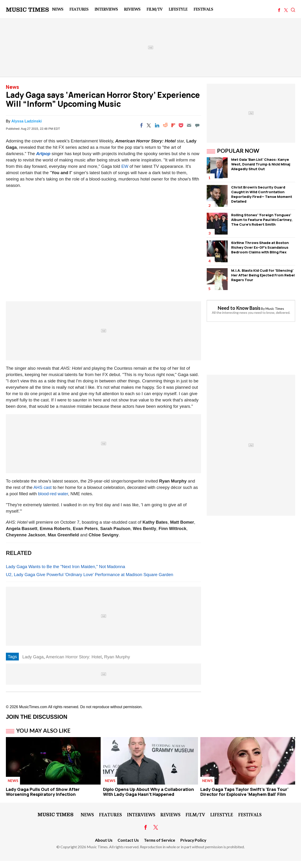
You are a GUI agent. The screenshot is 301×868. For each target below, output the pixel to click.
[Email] (189, 125)
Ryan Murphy (117, 657)
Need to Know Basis (239, 308)
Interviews (106, 9)
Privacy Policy (193, 840)
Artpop (43, 154)
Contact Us (128, 840)
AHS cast (42, 487)
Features (79, 9)
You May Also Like (43, 731)
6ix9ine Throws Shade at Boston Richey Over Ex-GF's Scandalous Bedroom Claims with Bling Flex (260, 247)
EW (125, 166)
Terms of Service (160, 840)
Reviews (132, 9)
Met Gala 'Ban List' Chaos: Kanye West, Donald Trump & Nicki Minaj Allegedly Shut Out (261, 164)
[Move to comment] (197, 125)
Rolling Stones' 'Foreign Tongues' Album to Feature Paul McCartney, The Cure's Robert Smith (262, 220)
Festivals (203, 9)
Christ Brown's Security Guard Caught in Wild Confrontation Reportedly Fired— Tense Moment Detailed (262, 194)
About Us (104, 840)
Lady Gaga (33, 657)
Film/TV (154, 9)
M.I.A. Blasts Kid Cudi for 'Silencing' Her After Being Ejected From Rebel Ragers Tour (263, 275)
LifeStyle (178, 9)
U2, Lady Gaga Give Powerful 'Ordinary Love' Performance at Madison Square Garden (89, 575)
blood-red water (53, 494)
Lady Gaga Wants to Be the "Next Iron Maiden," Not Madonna (65, 567)
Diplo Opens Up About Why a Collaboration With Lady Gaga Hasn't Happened (149, 792)
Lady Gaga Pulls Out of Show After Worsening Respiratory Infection (43, 792)
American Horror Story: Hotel (74, 657)
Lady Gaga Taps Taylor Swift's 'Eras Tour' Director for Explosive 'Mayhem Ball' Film (244, 792)
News (58, 9)
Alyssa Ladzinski (26, 121)
